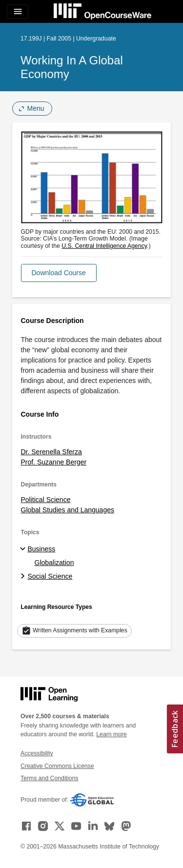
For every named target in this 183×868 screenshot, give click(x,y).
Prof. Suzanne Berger (54, 462)
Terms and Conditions (49, 778)
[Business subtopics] (24, 549)
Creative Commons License (57, 766)
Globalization (54, 563)
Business (42, 549)
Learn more (112, 734)
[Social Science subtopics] (24, 577)
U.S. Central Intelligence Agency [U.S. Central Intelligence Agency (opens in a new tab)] (104, 246)
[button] (59, 273)
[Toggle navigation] (18, 12)
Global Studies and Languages (68, 510)
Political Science (46, 500)
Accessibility (37, 753)
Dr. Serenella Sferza (51, 452)
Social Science (50, 576)
